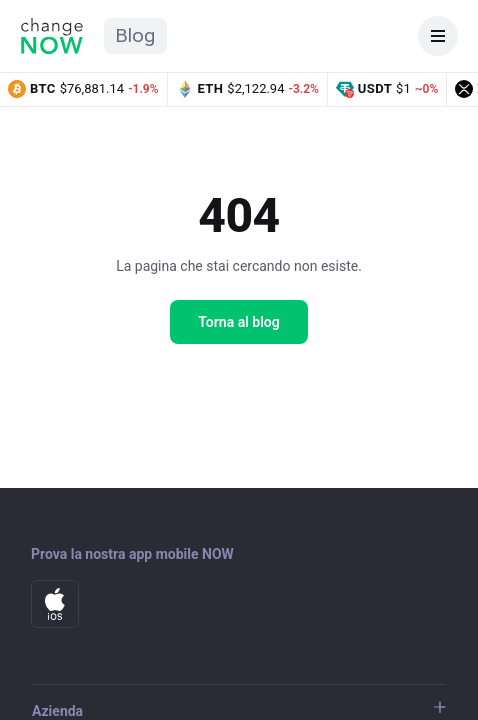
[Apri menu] (438, 36)
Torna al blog (238, 322)
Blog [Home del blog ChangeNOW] (135, 35)
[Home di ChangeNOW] (52, 36)
